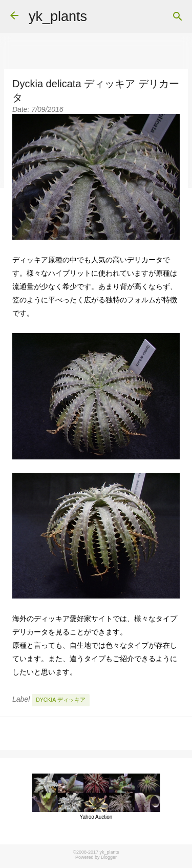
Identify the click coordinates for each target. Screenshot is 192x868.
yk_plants (58, 16)
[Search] (178, 16)
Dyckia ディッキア (60, 700)
